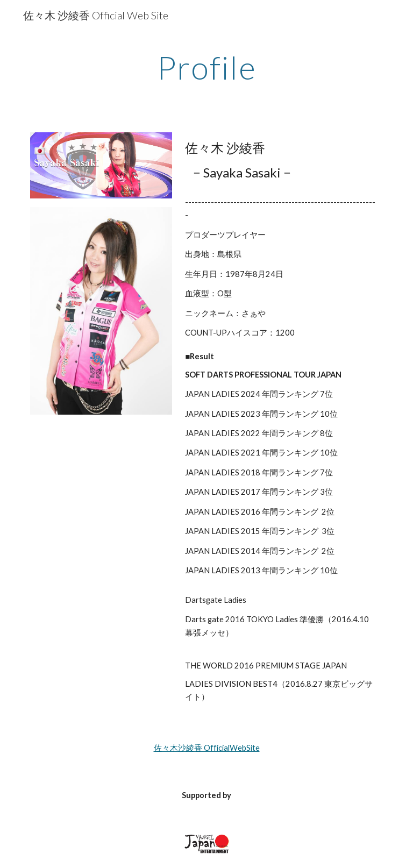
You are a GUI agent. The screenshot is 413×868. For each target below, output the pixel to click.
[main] (206, 67)
